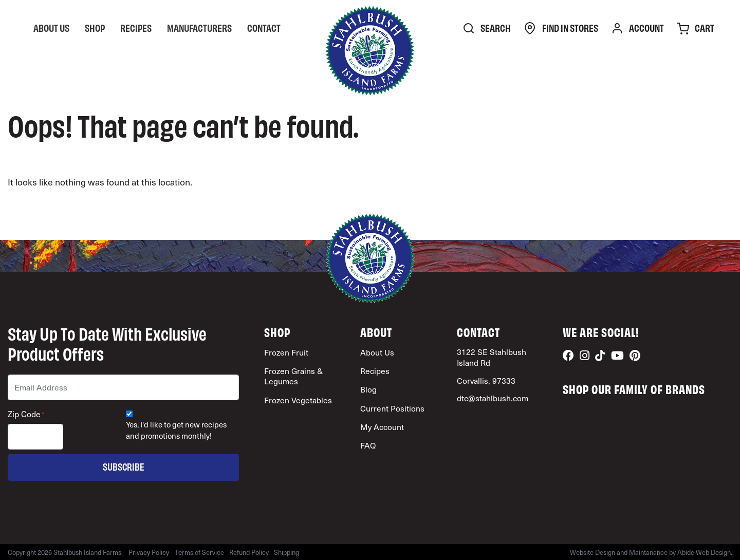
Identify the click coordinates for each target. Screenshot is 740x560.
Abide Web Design (704, 552)
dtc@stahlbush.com (493, 398)
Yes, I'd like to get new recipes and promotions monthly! (176, 430)
